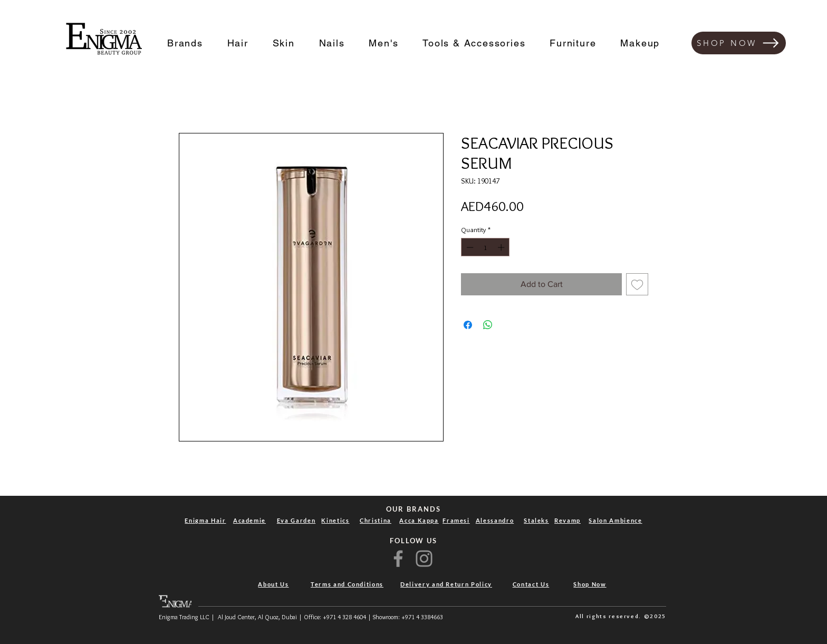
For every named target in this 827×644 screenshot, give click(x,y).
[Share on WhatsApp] (488, 325)
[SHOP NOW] (739, 43)
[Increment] (502, 247)
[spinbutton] (485, 247)
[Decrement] (469, 247)
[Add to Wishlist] (637, 284)
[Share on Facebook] (468, 325)
